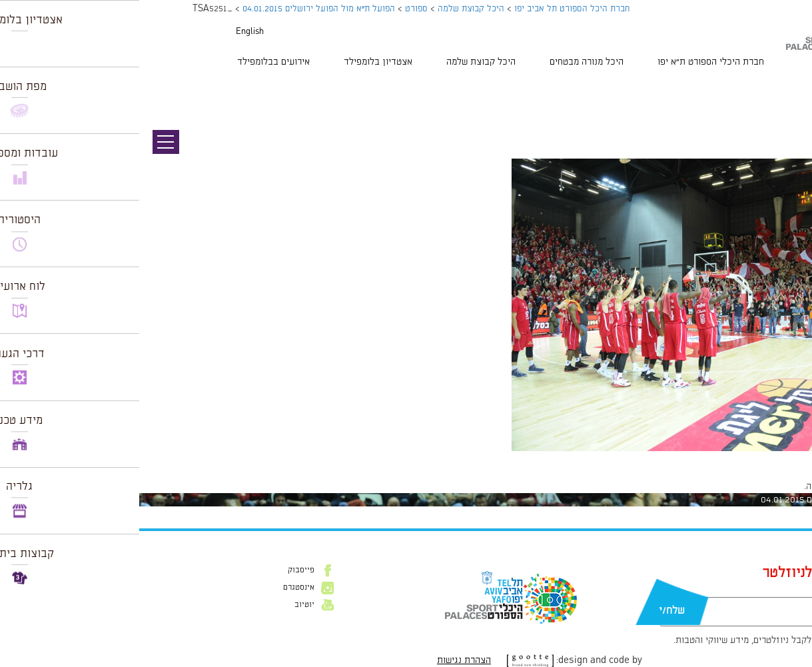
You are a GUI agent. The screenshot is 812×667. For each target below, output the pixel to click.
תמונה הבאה (789, 100)
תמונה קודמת (787, 87)
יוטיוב (165, 605)
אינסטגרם (160, 588)
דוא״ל (699, 590)
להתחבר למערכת (768, 486)
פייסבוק (162, 570)
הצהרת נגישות (325, 660)
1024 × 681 (725, 458)
